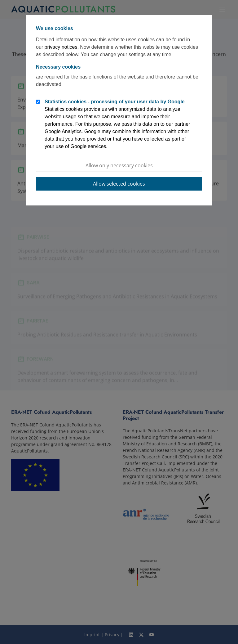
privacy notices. (62, 47)
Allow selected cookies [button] (119, 184)
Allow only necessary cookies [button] (119, 165)
